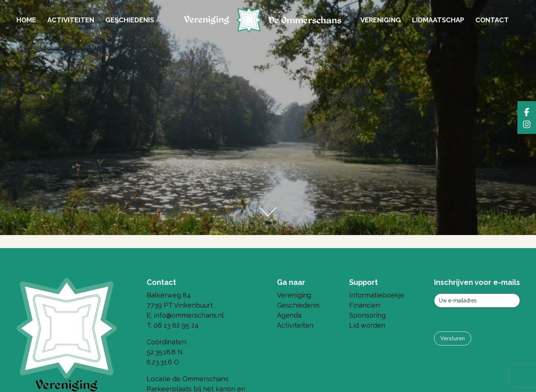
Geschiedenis (130, 20)
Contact (492, 20)
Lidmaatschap (438, 20)
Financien (365, 305)
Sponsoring (367, 315)
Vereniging (381, 20)
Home (26, 20)
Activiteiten (71, 20)
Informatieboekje (377, 295)
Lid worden (367, 325)
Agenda (289, 315)
